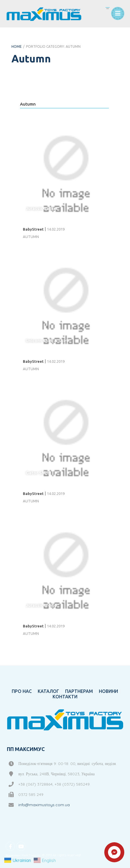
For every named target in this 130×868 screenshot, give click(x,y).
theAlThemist (31, 855)
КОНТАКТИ (65, 697)
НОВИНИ (108, 691)
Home (17, 46)
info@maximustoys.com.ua (44, 805)
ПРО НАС (22, 691)
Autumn (28, 104)
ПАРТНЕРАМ (79, 691)
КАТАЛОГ (48, 691)
